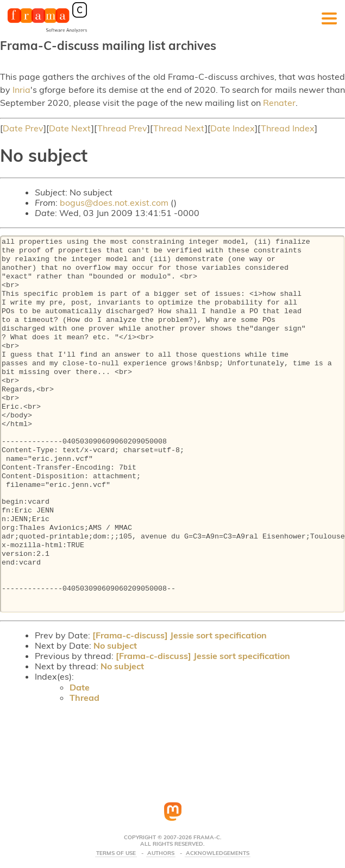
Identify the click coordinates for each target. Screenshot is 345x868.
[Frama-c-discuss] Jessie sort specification (180, 635)
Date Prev (23, 128)
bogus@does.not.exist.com (114, 202)
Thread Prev (122, 128)
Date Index (233, 128)
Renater (279, 103)
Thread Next (179, 128)
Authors (161, 853)
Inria (21, 90)
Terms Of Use (116, 853)
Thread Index (288, 128)
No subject (115, 645)
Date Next (70, 128)
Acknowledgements (218, 853)
